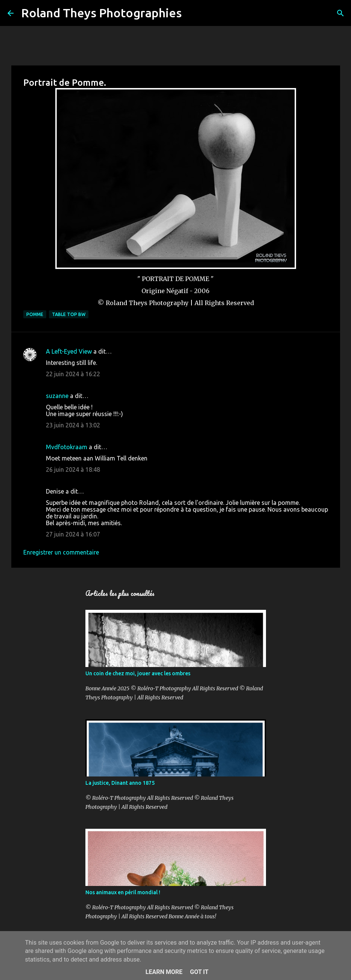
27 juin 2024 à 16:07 (73, 534)
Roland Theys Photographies (101, 13)
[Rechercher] (192, 13)
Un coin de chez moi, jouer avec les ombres (138, 673)
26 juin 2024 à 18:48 (73, 469)
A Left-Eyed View (69, 351)
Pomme (35, 314)
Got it (199, 972)
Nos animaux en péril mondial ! (123, 892)
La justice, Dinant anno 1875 (120, 783)
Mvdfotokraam (67, 447)
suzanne (57, 396)
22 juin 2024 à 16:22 (73, 374)
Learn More (164, 972)
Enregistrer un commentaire (61, 552)
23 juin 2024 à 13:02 (73, 425)
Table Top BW (69, 314)
